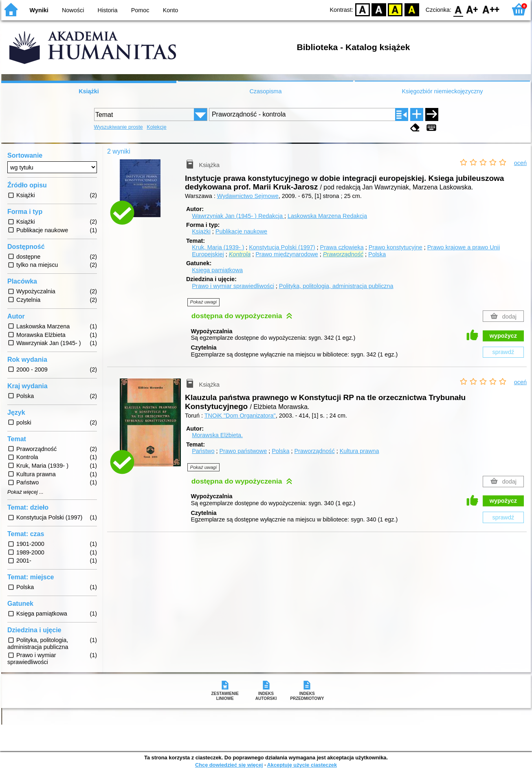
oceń (520, 163)
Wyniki (39, 10)
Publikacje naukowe (241, 231)
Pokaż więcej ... (25, 492)
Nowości (73, 10)
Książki (89, 91)
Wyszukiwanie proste (119, 127)
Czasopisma (265, 91)
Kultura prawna (359, 451)
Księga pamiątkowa (217, 270)
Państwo (203, 451)
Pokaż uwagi (203, 302)
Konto (171, 10)
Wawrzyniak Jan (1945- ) (238, 216)
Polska (377, 254)
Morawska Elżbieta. (217, 435)
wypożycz (503, 336)
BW (379, 9)
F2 (491, 9)
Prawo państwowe (243, 451)
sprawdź (503, 352)
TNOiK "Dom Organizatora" (240, 416)
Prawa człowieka (342, 247)
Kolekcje (156, 127)
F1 (472, 9)
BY (412, 9)
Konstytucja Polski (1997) (282, 247)
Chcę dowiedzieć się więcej (229, 765)
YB (395, 9)
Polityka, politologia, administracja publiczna (336, 286)
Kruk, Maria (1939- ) (218, 247)
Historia (108, 10)
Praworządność (314, 451)
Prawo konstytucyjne (396, 247)
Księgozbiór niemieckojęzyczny (442, 91)
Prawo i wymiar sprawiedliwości (233, 286)
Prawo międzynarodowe (287, 254)
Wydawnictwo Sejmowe (248, 196)
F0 (458, 9)
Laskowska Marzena (327, 216)
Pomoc (140, 10)
